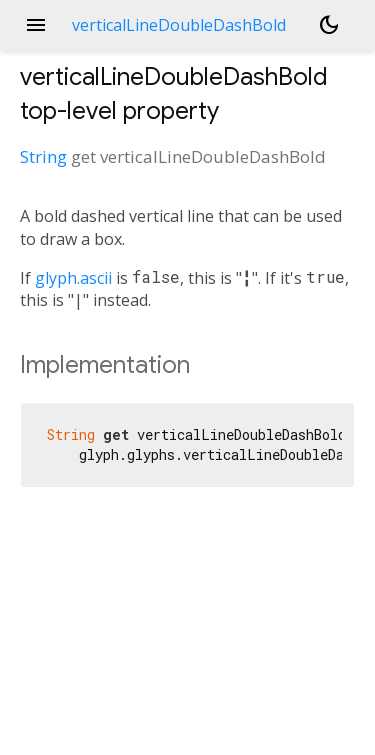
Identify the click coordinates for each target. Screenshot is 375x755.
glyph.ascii (73, 278)
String (43, 156)
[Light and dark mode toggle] (329, 25)
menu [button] (36, 25)
